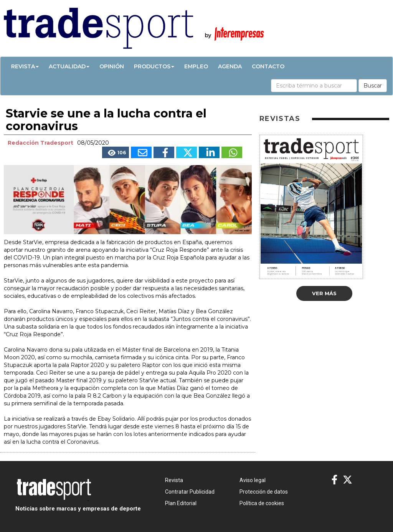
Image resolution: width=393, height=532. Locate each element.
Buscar (373, 86)
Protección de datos (264, 492)
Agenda (230, 66)
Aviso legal (253, 480)
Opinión (112, 66)
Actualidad (69, 66)
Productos (154, 66)
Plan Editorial (181, 503)
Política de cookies (262, 503)
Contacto (268, 66)
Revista (25, 66)
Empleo (196, 66)
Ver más (324, 293)
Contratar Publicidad (190, 492)
